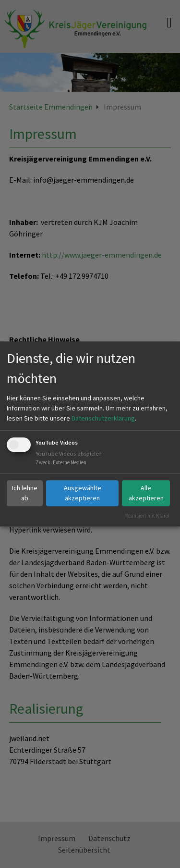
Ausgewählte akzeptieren (83, 493)
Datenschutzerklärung (103, 418)
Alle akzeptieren (146, 493)
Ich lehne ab (25, 493)
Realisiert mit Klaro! (147, 516)
